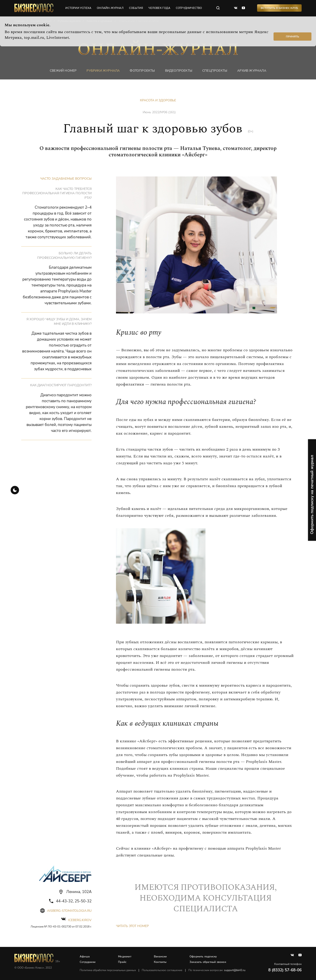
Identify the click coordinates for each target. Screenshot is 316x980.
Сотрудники (88, 962)
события (136, 8)
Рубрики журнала (103, 71)
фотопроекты (142, 71)
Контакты (160, 962)
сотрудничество (189, 8)
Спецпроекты (215, 71)
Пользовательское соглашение (162, 970)
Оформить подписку (203, 956)
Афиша (85, 956)
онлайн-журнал (110, 8)
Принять (292, 37)
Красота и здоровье (158, 100)
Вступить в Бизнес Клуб (279, 8)
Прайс (122, 962)
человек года (159, 8)
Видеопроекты (179, 71)
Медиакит (125, 956)
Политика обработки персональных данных (108, 970)
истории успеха (78, 8)
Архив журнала (252, 71)
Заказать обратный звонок (208, 962)
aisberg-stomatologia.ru (69, 911)
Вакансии (160, 956)
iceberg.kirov (80, 920)
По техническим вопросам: (217, 970)
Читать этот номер (132, 926)
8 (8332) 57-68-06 (285, 970)
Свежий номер (63, 71)
